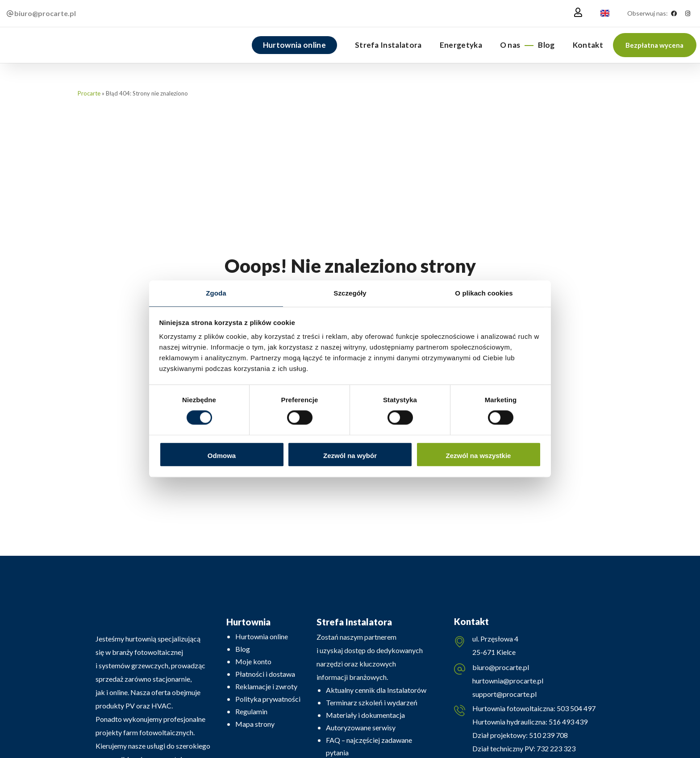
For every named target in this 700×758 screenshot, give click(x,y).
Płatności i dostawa (265, 674)
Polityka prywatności (268, 699)
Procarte (89, 93)
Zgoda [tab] (216, 293)
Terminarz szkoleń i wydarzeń (372, 702)
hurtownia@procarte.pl (508, 682)
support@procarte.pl (504, 695)
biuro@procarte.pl (501, 668)
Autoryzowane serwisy (361, 727)
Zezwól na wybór (350, 456)
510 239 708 (548, 738)
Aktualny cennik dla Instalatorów (376, 690)
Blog (243, 649)
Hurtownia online (262, 636)
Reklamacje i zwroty (266, 686)
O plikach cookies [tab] (484, 293)
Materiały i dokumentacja (365, 715)
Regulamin (251, 711)
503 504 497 (575, 711)
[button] (655, 45)
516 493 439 (567, 724)
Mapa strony (255, 724)
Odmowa (222, 456)
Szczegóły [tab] (350, 293)
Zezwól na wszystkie (479, 456)
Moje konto (253, 661)
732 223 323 (556, 751)
